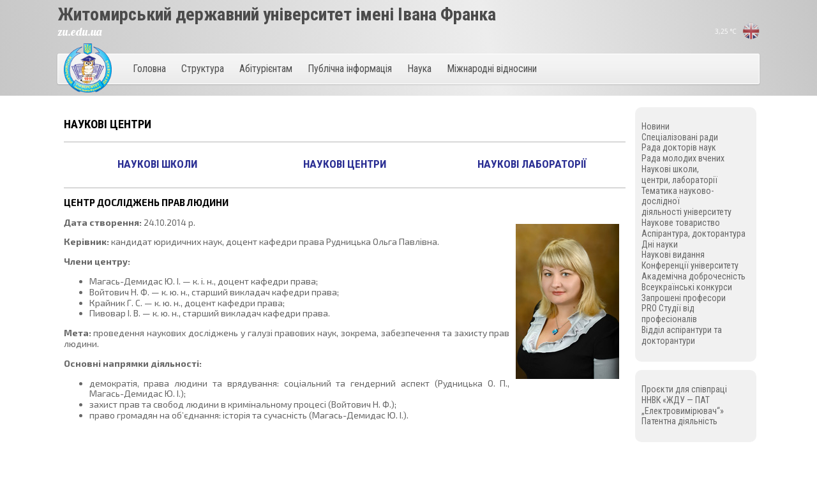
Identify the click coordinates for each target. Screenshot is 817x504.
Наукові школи (157, 164)
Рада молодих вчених (683, 158)
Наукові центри (345, 164)
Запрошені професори (684, 298)
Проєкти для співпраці (684, 389)
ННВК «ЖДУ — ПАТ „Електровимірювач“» (683, 405)
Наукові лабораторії (532, 164)
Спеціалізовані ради (680, 137)
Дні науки (660, 244)
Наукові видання (673, 255)
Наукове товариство (681, 223)
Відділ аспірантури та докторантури (682, 335)
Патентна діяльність (679, 421)
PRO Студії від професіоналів (669, 314)
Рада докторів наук (679, 147)
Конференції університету (690, 265)
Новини (656, 126)
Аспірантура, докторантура (693, 233)
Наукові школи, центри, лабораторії (679, 174)
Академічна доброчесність (693, 276)
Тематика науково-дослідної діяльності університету (686, 202)
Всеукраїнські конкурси (687, 287)
